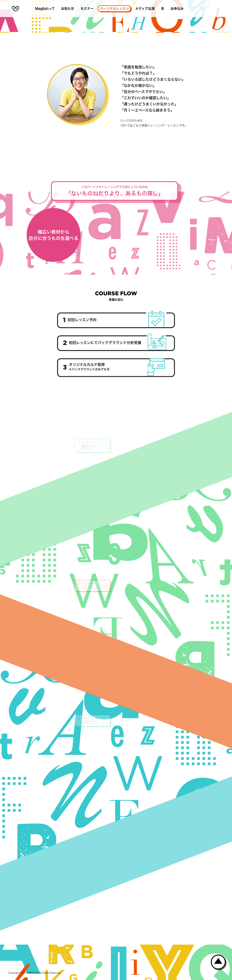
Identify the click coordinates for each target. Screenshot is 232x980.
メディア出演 (145, 9)
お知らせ (68, 9)
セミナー (87, 9)
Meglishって (45, 9)
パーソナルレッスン (114, 9)
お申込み (177, 9)
